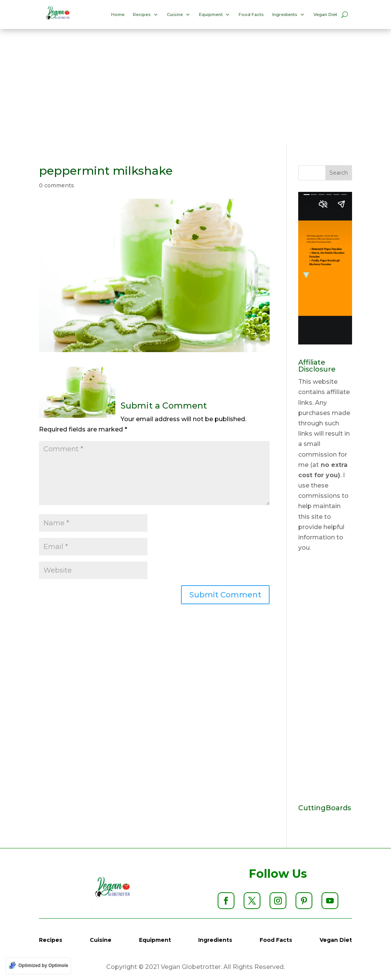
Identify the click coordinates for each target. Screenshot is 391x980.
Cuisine (175, 14)
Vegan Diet (325, 14)
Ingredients (285, 14)
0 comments (57, 185)
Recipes (142, 14)
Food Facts (251, 14)
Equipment (211, 14)
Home (118, 14)
